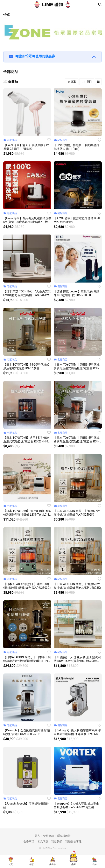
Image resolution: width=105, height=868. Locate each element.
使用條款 (49, 836)
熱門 (89, 82)
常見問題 (43, 842)
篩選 (73, 82)
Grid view (98, 82)
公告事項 (29, 842)
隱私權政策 (64, 836)
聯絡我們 (57, 842)
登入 (37, 836)
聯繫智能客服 (73, 842)
